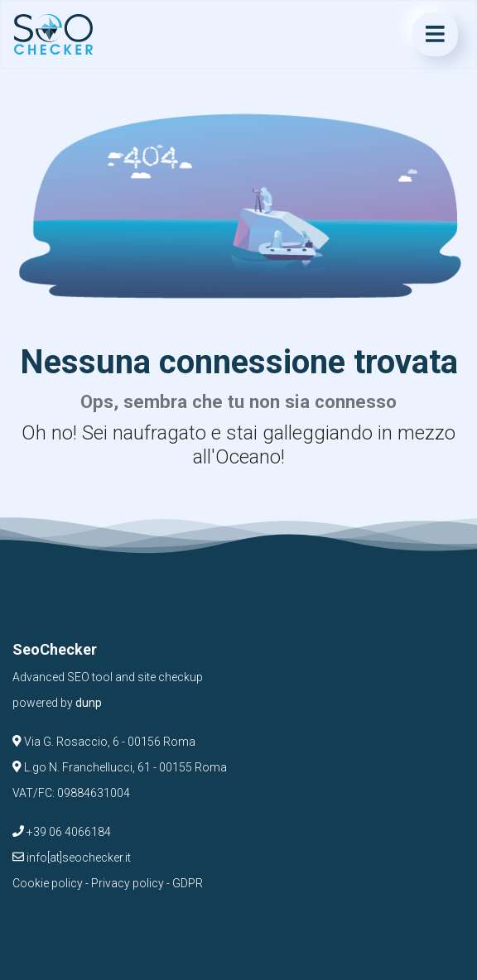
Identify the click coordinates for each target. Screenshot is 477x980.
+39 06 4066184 (62, 832)
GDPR (188, 883)
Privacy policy (128, 883)
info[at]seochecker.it (72, 857)
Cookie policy (48, 883)
